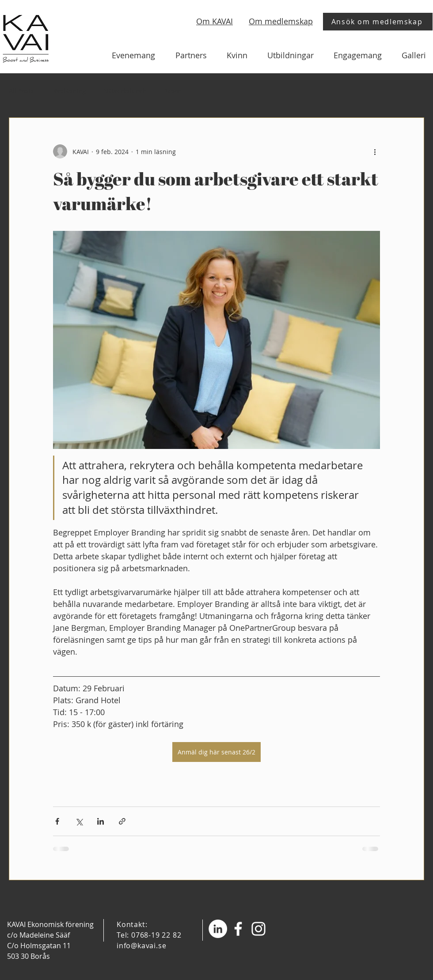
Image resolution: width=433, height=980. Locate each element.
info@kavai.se (141, 946)
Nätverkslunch (125, 91)
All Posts (21, 91)
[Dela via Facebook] (57, 821)
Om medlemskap (281, 21)
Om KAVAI (215, 21)
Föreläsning (68, 91)
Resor (172, 91)
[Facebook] (238, 929)
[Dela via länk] (122, 821)
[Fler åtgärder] (375, 151)
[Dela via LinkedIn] (101, 821)
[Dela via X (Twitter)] (79, 821)
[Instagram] (258, 929)
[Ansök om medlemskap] (378, 22)
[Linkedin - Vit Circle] (218, 929)
